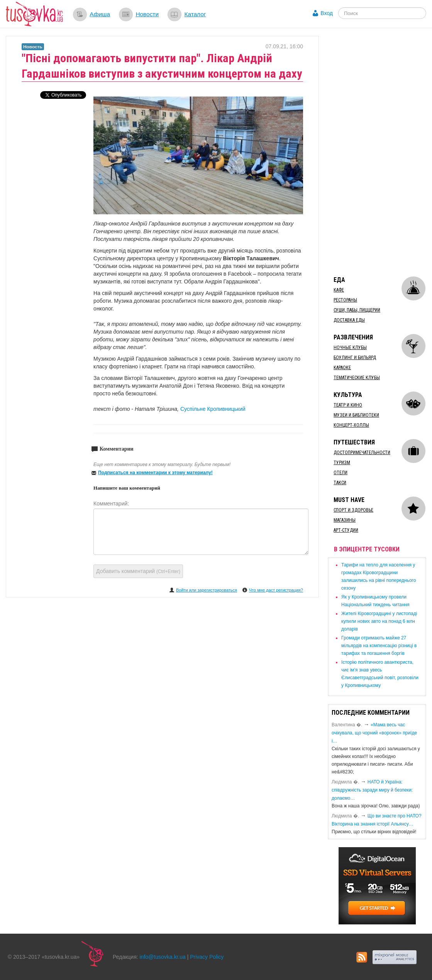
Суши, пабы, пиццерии (357, 310)
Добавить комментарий (138, 571)
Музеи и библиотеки (356, 415)
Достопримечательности (362, 453)
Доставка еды (349, 320)
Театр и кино (348, 405)
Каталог (195, 14)
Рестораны (345, 300)
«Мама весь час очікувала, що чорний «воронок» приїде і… (374, 733)
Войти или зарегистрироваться (207, 590)
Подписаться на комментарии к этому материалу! (155, 473)
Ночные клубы (350, 348)
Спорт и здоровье (353, 510)
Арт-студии (346, 530)
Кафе (339, 290)
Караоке (342, 368)
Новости (147, 14)
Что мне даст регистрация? (276, 590)
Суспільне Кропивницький (213, 409)
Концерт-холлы (351, 425)
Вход (327, 13)
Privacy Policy (207, 957)
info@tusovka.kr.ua (163, 957)
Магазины (345, 520)
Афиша (100, 14)
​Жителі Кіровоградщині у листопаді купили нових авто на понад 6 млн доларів (379, 621)
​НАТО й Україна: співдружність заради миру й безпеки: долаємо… (372, 790)
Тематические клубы (357, 378)
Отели (341, 473)
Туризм (342, 463)
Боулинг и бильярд (355, 358)
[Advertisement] (380, 152)
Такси (340, 483)
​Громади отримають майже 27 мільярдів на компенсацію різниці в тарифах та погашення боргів (379, 646)
